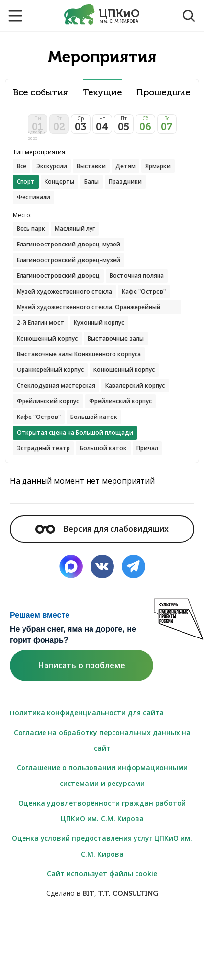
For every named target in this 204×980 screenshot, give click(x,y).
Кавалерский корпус (135, 385)
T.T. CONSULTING (128, 894)
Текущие (102, 92)
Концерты (59, 182)
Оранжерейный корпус (50, 370)
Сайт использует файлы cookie (102, 873)
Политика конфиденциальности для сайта (87, 713)
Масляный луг (75, 229)
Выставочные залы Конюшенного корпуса (79, 354)
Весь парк (31, 229)
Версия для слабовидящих (102, 529)
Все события (40, 92)
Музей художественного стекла (64, 291)
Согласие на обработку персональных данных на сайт (102, 740)
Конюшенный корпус (47, 338)
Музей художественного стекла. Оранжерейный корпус (89, 308)
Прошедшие (163, 92)
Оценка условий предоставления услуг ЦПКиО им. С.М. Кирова (102, 846)
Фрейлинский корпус (48, 401)
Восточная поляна (137, 276)
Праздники (125, 182)
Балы (91, 182)
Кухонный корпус (99, 323)
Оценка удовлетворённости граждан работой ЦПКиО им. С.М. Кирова (102, 811)
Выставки (91, 166)
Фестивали (34, 197)
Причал (147, 448)
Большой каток (94, 417)
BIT (89, 894)
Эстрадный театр (43, 448)
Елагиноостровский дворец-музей (68, 244)
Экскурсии (52, 166)
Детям (125, 166)
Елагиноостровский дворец (58, 276)
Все (22, 166)
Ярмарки (158, 166)
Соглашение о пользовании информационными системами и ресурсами (102, 775)
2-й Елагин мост (40, 323)
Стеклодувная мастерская (56, 385)
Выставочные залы (116, 338)
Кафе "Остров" (144, 291)
